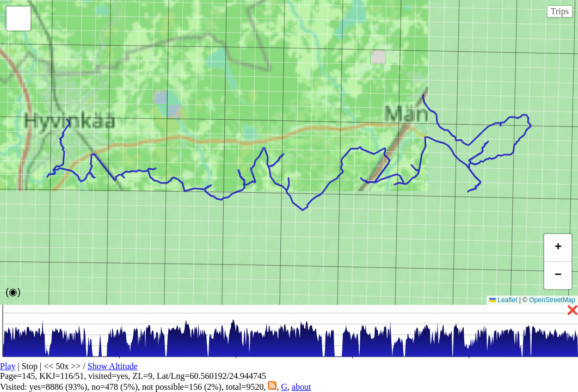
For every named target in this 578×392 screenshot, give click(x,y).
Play (8, 366)
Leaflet (503, 300)
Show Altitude (113, 366)
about (302, 387)
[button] (19, 19)
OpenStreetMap (552, 300)
